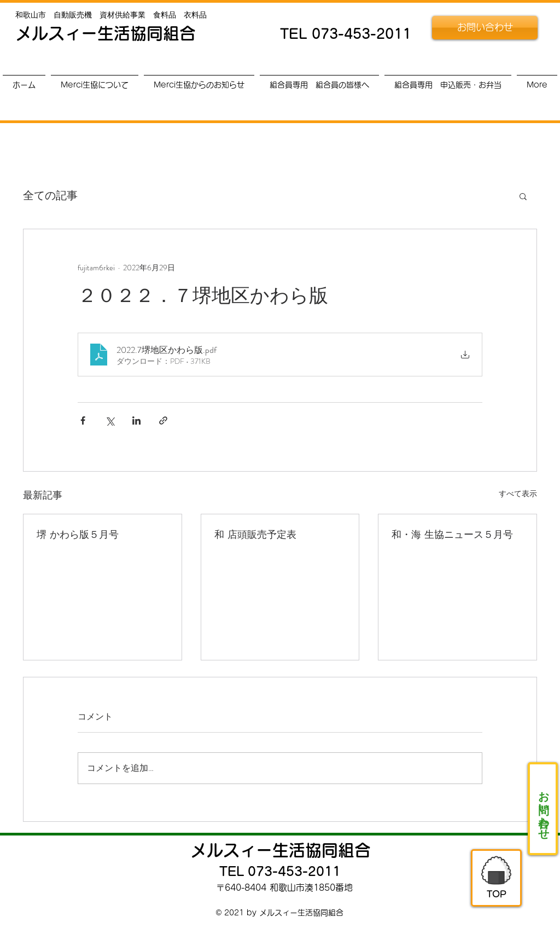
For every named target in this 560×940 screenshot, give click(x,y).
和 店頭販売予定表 (255, 534)
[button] (523, 196)
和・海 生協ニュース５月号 (452, 534)
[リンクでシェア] (163, 420)
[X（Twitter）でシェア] (110, 420)
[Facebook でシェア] (83, 420)
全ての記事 (50, 196)
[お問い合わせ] (485, 28)
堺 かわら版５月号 (78, 534)
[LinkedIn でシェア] (136, 420)
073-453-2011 (361, 34)
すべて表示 (518, 494)
